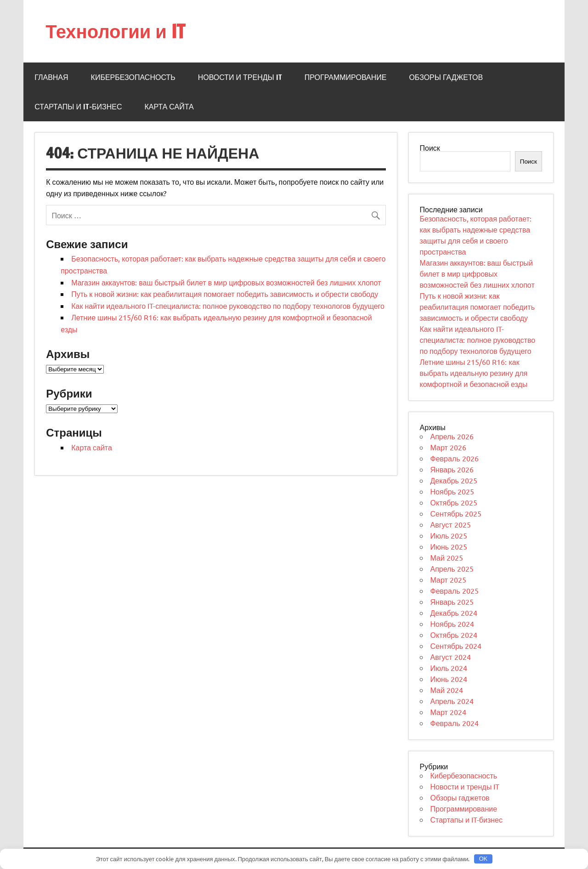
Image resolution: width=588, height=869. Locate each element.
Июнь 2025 (449, 546)
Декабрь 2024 (454, 613)
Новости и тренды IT (240, 77)
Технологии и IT (115, 31)
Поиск (430, 148)
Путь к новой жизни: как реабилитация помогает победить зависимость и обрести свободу (225, 294)
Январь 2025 (452, 602)
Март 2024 (448, 712)
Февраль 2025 (455, 591)
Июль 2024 (449, 668)
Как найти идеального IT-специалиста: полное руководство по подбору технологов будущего (228, 306)
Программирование (346, 77)
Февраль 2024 (455, 723)
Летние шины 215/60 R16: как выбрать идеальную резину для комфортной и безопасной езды (474, 373)
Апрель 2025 (452, 568)
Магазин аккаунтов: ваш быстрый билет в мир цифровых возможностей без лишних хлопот (226, 282)
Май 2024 (447, 690)
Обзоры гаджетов (446, 77)
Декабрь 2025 (454, 480)
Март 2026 (448, 447)
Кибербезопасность (133, 77)
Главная (51, 77)
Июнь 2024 (449, 679)
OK (483, 859)
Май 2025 (447, 557)
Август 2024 (451, 657)
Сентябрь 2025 (456, 513)
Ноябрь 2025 (452, 491)
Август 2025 (451, 524)
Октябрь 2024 (454, 635)
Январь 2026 (452, 469)
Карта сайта (169, 107)
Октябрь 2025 (454, 502)
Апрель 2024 (452, 701)
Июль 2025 (449, 535)
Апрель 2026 (452, 436)
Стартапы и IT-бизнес (78, 107)
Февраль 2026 (455, 458)
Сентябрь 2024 (456, 646)
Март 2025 (448, 579)
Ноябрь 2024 (452, 624)
